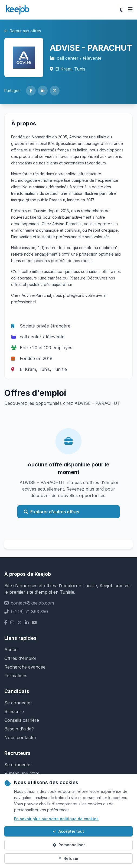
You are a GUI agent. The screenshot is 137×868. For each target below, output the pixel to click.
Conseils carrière (22, 720)
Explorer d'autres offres (51, 512)
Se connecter (18, 703)
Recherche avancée (25, 667)
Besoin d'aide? (19, 729)
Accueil (12, 650)
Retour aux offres (23, 31)
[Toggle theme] (121, 10)
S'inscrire (14, 711)
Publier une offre (22, 773)
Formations (16, 676)
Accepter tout (68, 831)
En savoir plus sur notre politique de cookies (56, 819)
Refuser (68, 858)
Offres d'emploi (20, 658)
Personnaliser (69, 845)
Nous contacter (20, 737)
